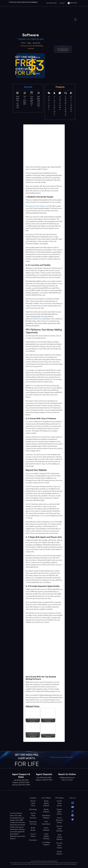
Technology (33, 809)
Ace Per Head (34, 861)
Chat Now (62, 3)
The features (30, 422)
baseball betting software (39, 589)
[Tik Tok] (73, 811)
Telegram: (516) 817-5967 (21, 782)
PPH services (33, 386)
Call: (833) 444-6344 (44, 778)
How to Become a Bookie (59, 820)
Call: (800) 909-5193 (51, 3)
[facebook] (73, 815)
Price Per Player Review (59, 845)
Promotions (33, 840)
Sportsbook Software (46, 817)
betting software (37, 555)
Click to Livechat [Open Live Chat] (67, 780)
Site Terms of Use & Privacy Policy (50, 861)
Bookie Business (59, 853)
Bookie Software (46, 811)
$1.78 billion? (44, 169)
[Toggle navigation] (75, 20)
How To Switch (33, 835)
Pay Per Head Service (59, 803)
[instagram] (73, 803)
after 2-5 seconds (43, 516)
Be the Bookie (33, 829)
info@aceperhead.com (67, 778)
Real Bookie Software (59, 837)
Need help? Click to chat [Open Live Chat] (63, 49)
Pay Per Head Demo (33, 803)
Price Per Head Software (59, 829)
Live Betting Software (46, 844)
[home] (23, 43)
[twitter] (73, 819)
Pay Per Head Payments (33, 816)
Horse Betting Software (46, 836)
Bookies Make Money (59, 812)
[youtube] (73, 807)
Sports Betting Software (46, 803)
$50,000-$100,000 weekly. (37, 319)
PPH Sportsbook (46, 823)
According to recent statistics (35, 206)
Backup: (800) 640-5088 (63, 50)
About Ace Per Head (33, 823)
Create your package (42, 700)
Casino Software (46, 829)
